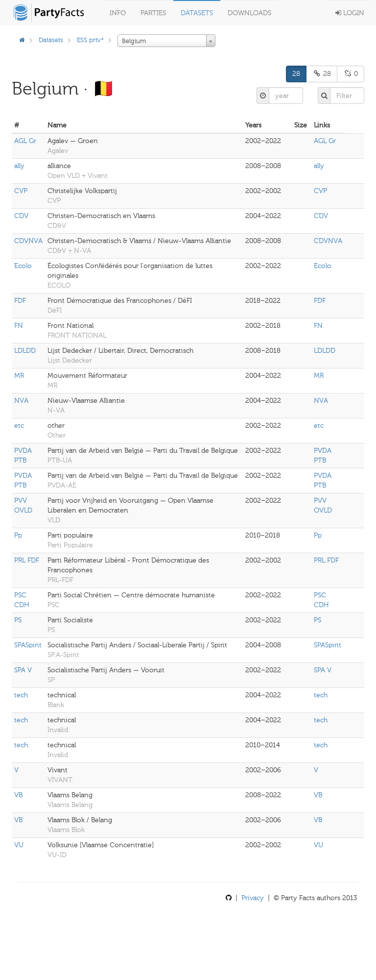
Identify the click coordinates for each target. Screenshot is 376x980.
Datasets (197, 13)
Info (118, 13)
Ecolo (23, 266)
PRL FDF (27, 560)
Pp (18, 535)
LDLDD (25, 351)
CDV (21, 216)
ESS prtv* (90, 40)
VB (18, 795)
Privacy (253, 898)
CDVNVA (28, 241)
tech (21, 695)
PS (18, 620)
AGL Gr (25, 141)
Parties (153, 13)
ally (19, 166)
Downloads (249, 13)
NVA (21, 401)
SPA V (23, 670)
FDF (20, 301)
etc (19, 426)
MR (19, 376)
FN (19, 326)
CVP (21, 191)
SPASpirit (28, 645)
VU (19, 845)
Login (350, 13)
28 (296, 74)
